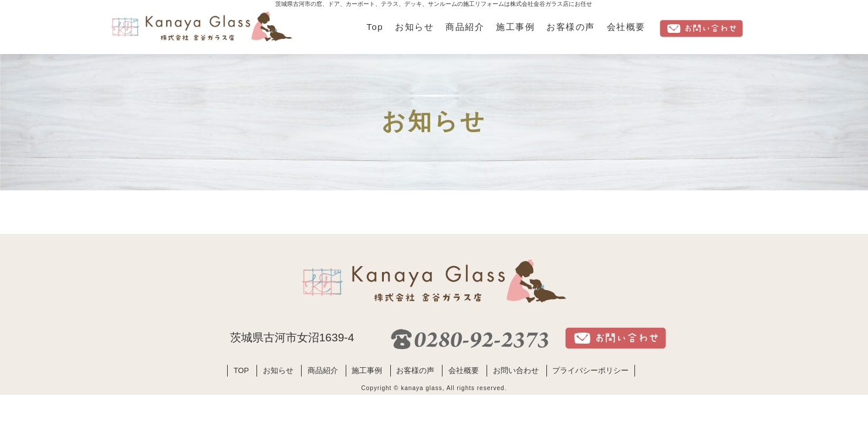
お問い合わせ (516, 370)
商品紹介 (465, 27)
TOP (241, 370)
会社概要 (626, 27)
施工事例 (515, 27)
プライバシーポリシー (590, 370)
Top (375, 27)
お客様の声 (570, 27)
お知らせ (414, 27)
